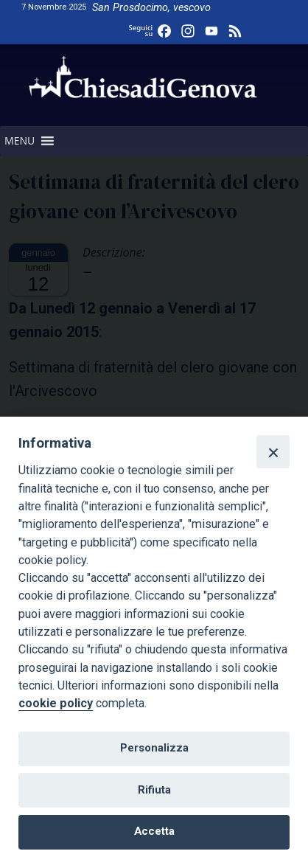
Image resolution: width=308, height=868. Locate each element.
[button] (20, 141)
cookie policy (56, 703)
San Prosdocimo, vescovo (151, 8)
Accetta (154, 831)
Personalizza (154, 748)
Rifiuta (154, 790)
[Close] (273, 451)
